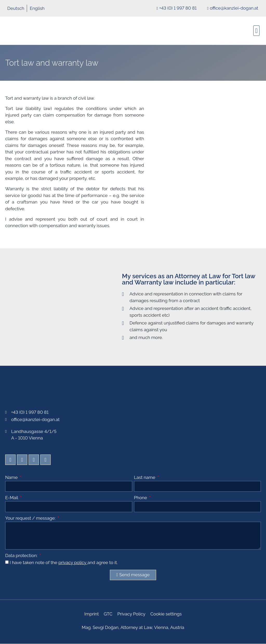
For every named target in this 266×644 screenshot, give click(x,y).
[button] (256, 31)
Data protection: (22, 556)
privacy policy (73, 562)
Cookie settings (166, 614)
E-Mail (12, 498)
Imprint (92, 614)
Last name (145, 478)
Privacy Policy (131, 614)
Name (12, 478)
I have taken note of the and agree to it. (64, 562)
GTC (108, 614)
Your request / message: (31, 518)
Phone (141, 498)
